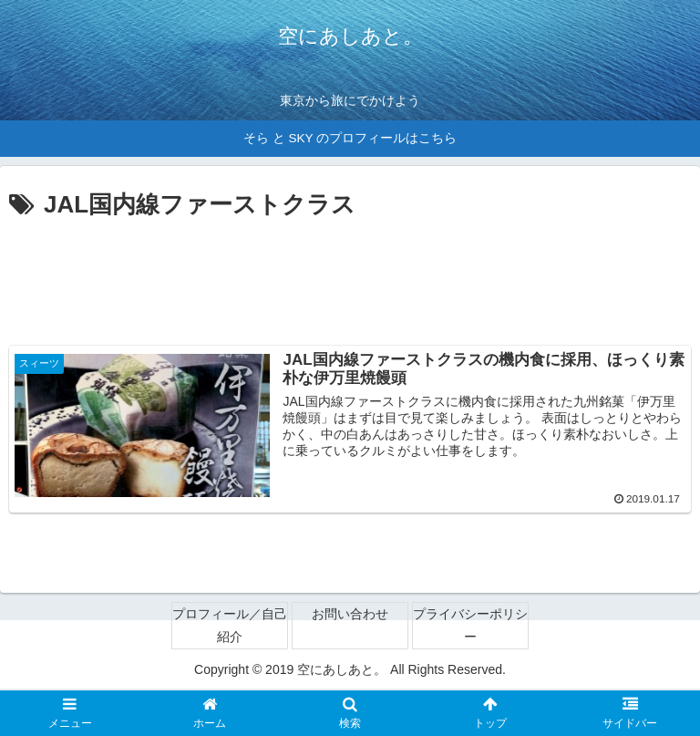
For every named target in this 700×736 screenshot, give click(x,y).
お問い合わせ (350, 615)
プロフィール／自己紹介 (230, 626)
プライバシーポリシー (470, 626)
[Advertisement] (350, 276)
